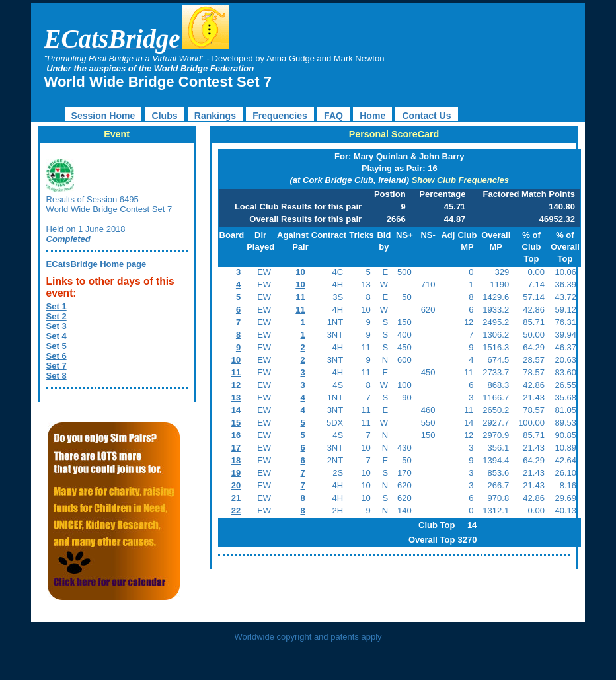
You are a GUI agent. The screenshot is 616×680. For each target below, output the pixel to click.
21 (236, 498)
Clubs (165, 116)
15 (236, 423)
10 (300, 272)
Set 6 (57, 356)
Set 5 (57, 346)
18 (236, 460)
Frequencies (280, 116)
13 (236, 397)
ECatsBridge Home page (96, 264)
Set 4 (57, 336)
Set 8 (57, 376)
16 (236, 435)
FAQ (333, 116)
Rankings (215, 116)
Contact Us (426, 116)
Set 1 (57, 306)
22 (236, 510)
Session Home (103, 116)
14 (236, 410)
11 (300, 297)
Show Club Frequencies (460, 180)
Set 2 (57, 316)
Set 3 (57, 326)
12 (236, 385)
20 (236, 485)
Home (372, 116)
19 (236, 473)
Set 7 (57, 366)
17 (236, 448)
